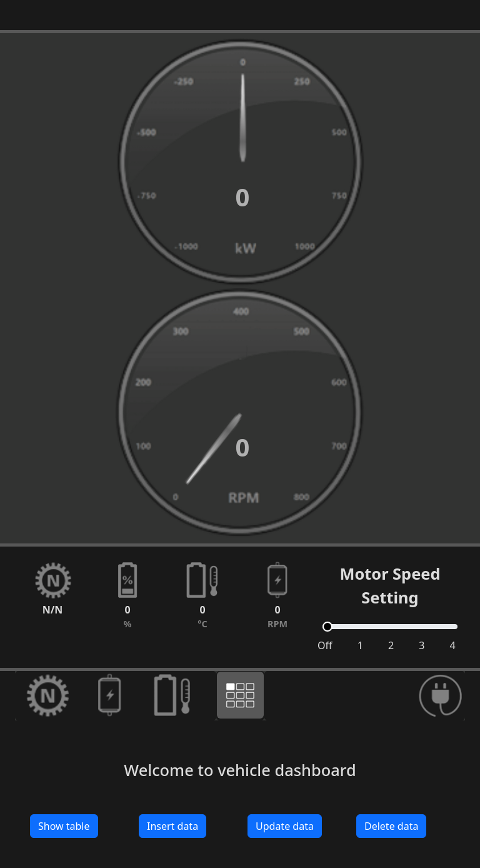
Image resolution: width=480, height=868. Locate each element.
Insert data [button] (172, 826)
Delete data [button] (391, 826)
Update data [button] (285, 826)
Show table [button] (64, 826)
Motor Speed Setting (390, 585)
